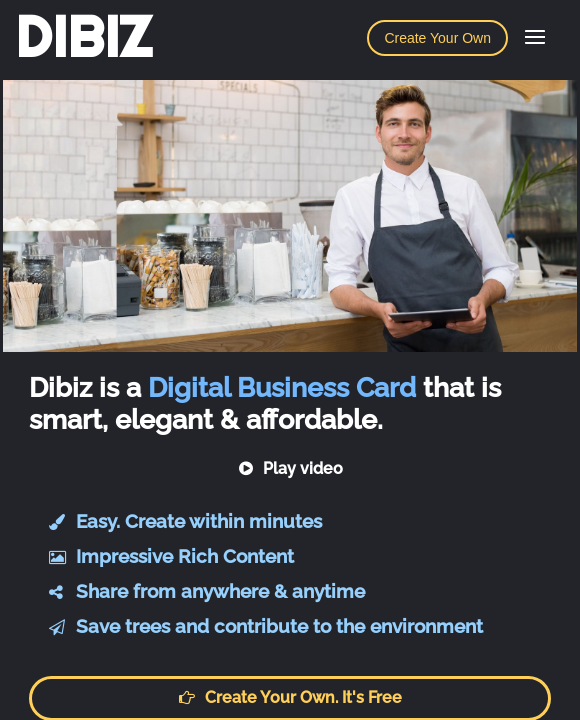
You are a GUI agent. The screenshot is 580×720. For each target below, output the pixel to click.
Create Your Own (437, 38)
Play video (290, 468)
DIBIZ (83, 37)
